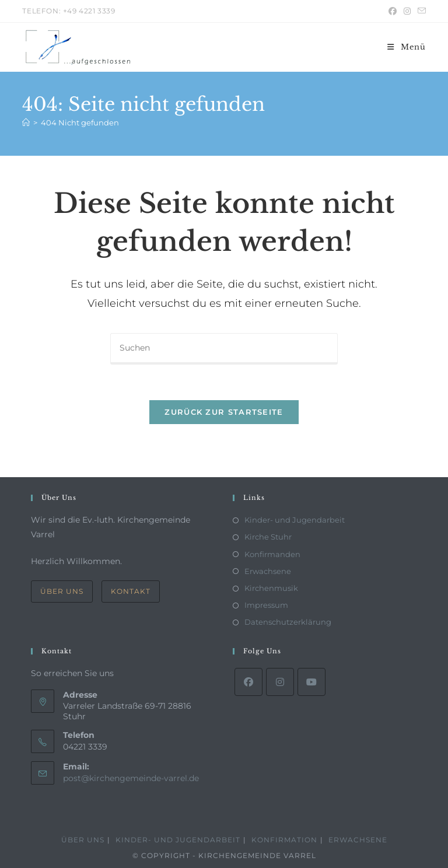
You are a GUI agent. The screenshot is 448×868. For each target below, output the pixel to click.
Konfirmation (284, 840)
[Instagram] (280, 682)
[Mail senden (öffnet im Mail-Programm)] (420, 11)
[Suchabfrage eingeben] (224, 349)
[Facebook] (249, 682)
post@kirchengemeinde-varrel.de (131, 778)
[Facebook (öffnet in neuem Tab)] (393, 11)
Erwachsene (268, 571)
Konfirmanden (272, 554)
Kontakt (131, 591)
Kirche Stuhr (268, 537)
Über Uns (62, 591)
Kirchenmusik (271, 588)
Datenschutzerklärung (288, 622)
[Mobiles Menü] (407, 47)
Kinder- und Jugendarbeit (295, 520)
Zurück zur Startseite (224, 412)
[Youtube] (311, 682)
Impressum (266, 605)
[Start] (26, 123)
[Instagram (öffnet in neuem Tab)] (407, 11)
